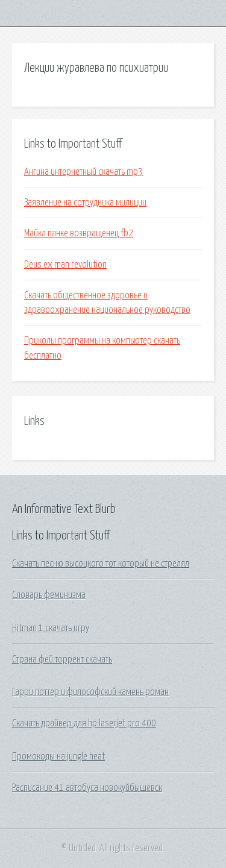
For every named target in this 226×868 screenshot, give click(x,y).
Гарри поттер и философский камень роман (90, 692)
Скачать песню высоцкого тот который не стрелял (101, 564)
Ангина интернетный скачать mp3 (83, 172)
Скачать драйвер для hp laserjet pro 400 (84, 723)
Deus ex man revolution (65, 265)
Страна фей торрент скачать (62, 659)
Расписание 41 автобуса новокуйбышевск (87, 788)
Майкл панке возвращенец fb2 (79, 233)
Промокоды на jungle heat (58, 756)
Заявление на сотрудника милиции (85, 203)
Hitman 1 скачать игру (51, 628)
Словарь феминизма (49, 595)
